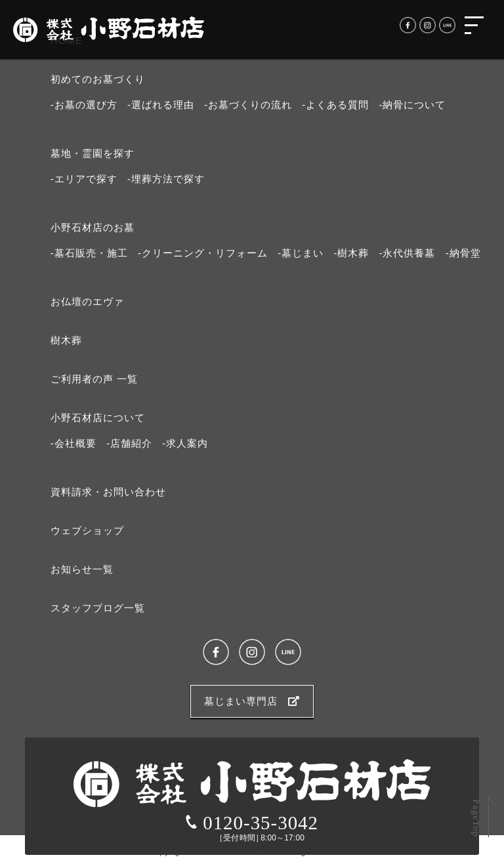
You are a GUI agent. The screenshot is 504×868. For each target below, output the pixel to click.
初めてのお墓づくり (98, 79)
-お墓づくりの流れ (248, 105)
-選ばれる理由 (161, 105)
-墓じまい (301, 253)
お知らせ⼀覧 (82, 569)
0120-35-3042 (252, 823)
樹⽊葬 (66, 340)
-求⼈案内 (185, 443)
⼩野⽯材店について (98, 418)
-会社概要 (73, 443)
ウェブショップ (87, 530)
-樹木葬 (351, 253)
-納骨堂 (463, 253)
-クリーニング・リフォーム (203, 253)
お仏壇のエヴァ (87, 301)
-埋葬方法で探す (166, 179)
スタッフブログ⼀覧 (98, 608)
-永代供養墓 (407, 253)
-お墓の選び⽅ (84, 105)
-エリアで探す (84, 179)
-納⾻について (412, 105)
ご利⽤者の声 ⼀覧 (94, 379)
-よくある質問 (335, 105)
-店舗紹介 (129, 443)
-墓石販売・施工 (89, 253)
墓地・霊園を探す (93, 153)
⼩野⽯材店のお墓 (93, 227)
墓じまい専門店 (252, 701)
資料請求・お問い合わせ (108, 492)
